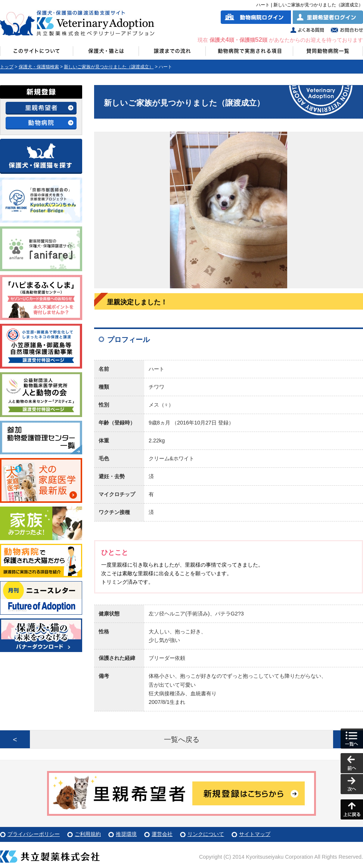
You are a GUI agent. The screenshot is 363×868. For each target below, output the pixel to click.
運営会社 (162, 834)
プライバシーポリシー (34, 834)
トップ (7, 67)
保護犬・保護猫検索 (39, 67)
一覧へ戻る (182, 739)
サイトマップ (255, 834)
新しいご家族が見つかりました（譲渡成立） (109, 67)
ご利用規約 (88, 834)
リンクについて (206, 834)
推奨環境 (126, 834)
